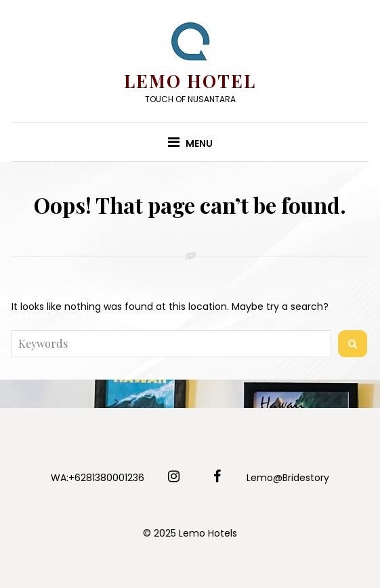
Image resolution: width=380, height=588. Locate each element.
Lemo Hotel (190, 81)
